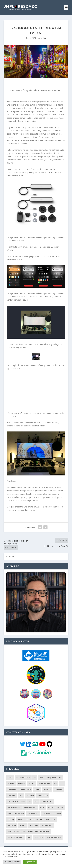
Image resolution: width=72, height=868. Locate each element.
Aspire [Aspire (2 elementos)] (11, 778)
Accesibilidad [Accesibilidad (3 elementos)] (23, 772)
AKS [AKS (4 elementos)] (41, 772)
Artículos (42, 38)
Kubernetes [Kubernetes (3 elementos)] (30, 802)
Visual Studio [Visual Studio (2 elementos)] (54, 832)
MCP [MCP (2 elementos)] (42, 802)
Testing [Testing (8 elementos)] (39, 832)
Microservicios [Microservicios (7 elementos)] (16, 808)
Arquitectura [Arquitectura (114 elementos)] (54, 772)
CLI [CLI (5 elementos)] (62, 778)
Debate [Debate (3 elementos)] (47, 784)
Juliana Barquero (41, 90)
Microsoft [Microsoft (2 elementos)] (33, 808)
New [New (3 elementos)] (20, 814)
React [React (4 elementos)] (23, 820)
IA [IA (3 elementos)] (30, 796)
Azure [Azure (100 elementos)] (31, 778)
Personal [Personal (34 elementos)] (51, 814)
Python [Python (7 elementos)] (12, 820)
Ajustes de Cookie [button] (12, 862)
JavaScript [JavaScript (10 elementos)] (47, 796)
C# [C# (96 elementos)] (55, 778)
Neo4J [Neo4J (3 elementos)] (11, 814)
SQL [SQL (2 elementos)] (29, 832)
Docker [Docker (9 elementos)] (12, 790)
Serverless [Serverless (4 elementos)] (14, 826)
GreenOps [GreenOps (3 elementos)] (43, 790)
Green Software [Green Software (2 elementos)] (16, 796)
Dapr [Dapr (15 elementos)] (37, 784)
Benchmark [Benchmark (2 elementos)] (44, 778)
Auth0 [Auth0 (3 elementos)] (21, 778)
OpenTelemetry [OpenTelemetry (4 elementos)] (34, 814)
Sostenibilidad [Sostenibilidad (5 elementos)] (16, 832)
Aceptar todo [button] (30, 862)
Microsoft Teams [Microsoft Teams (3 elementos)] (52, 808)
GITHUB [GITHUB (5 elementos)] (30, 790)
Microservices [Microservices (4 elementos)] (56, 802)
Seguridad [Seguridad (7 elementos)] (47, 820)
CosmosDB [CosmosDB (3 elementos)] (25, 784)
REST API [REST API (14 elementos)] (34, 820)
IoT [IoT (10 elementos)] (36, 796)
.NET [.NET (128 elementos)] (10, 772)
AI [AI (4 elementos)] (35, 772)
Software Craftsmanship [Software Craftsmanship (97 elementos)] (36, 826)
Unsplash (57, 90)
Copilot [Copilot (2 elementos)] (12, 784)
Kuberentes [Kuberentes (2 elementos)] (14, 802)
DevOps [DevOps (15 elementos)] (58, 784)
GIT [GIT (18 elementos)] (21, 790)
